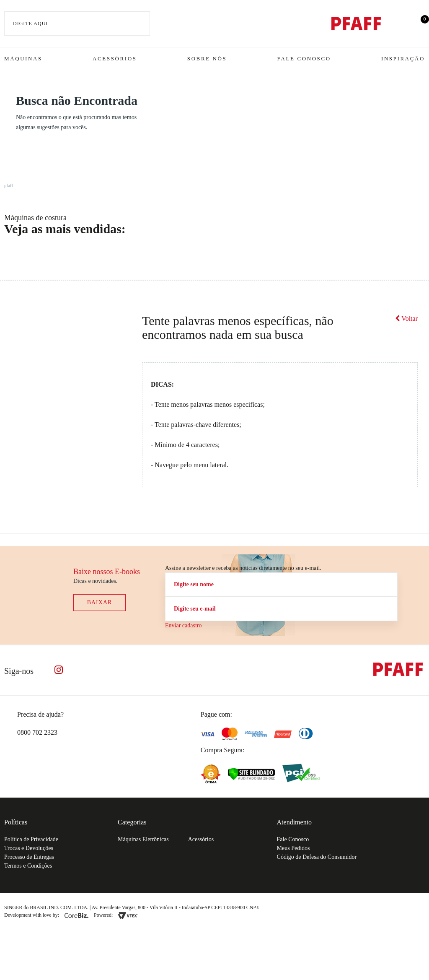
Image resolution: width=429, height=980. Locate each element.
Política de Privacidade (31, 839)
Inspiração (403, 58)
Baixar (100, 602)
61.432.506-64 (279, 907)
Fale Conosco (304, 58)
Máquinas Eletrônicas (143, 839)
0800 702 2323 (37, 732)
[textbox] (77, 23)
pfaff (9, 185)
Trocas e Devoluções (29, 848)
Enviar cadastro (183, 625)
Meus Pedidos (293, 848)
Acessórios (115, 58)
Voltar (406, 318)
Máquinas (23, 58)
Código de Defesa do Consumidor (317, 857)
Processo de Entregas (29, 857)
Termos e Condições (28, 866)
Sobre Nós (207, 58)
